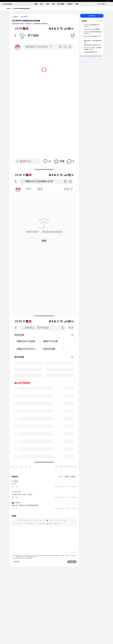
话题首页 (8, 9)
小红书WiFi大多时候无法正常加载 (21, 9)
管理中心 (104, 4)
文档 (99, 4)
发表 (72, 562)
